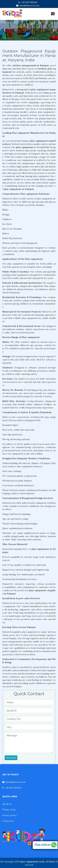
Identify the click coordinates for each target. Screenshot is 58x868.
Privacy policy (9, 815)
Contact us (8, 821)
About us (7, 804)
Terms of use (9, 810)
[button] (4, 30)
